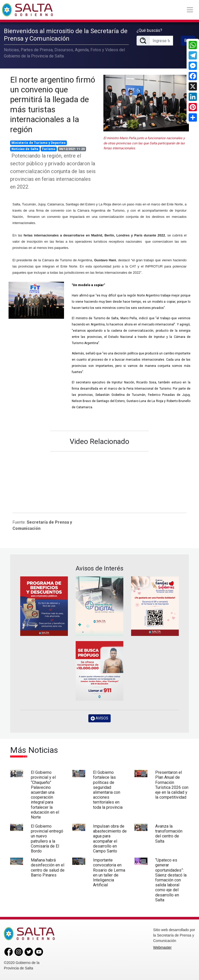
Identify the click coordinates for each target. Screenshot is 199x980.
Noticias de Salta (25, 149)
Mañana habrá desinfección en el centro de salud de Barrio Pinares (48, 868)
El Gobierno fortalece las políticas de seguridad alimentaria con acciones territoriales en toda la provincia (108, 790)
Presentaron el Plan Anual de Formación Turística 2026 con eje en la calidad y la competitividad (172, 785)
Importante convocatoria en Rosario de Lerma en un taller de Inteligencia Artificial (109, 873)
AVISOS (99, 718)
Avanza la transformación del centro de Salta (169, 834)
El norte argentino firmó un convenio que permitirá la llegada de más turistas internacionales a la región (53, 105)
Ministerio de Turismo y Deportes (38, 143)
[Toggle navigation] (190, 10)
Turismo (49, 149)
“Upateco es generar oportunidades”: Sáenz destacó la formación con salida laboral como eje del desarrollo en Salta (171, 880)
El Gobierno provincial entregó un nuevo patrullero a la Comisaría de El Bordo (47, 839)
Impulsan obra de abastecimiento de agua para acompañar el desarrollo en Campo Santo (110, 839)
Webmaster (162, 947)
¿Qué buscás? (149, 30)
